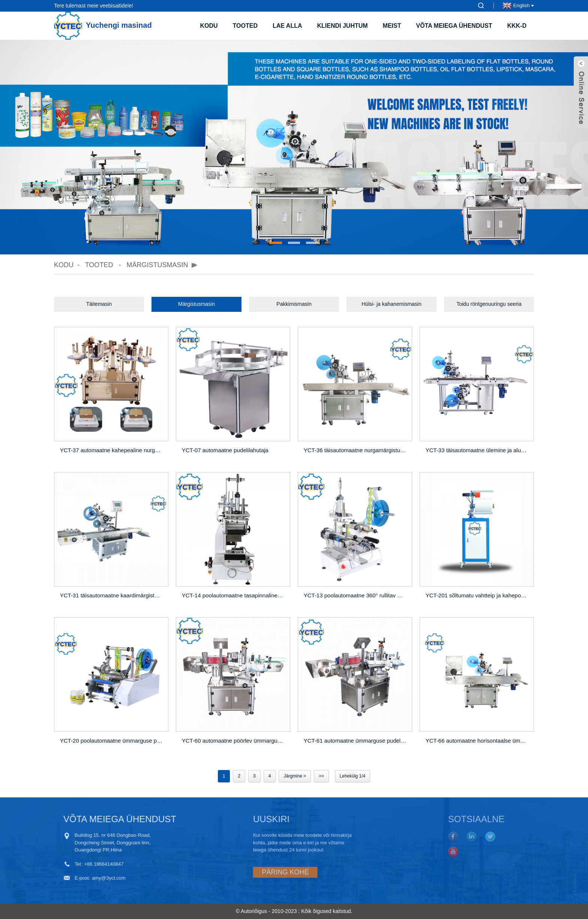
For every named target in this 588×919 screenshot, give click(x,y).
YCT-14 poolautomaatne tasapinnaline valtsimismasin (234, 595)
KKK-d (517, 26)
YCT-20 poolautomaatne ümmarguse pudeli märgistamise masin (112, 741)
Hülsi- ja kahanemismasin (391, 304)
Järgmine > (295, 776)
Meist (392, 26)
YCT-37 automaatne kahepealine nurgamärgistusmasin (112, 450)
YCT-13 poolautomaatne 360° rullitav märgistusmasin (356, 595)
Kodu (209, 26)
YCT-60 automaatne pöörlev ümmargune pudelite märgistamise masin (234, 741)
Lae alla (287, 26)
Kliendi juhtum (342, 26)
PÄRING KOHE (255, 872)
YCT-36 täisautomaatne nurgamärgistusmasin (356, 450)
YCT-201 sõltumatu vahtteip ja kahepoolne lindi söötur (478, 595)
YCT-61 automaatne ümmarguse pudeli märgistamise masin (356, 741)
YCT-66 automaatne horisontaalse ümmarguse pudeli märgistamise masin (478, 741)
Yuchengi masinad (103, 25)
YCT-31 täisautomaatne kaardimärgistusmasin (112, 595)
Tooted (245, 26)
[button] (276, 243)
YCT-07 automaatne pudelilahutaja (225, 450)
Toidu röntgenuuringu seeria (489, 304)
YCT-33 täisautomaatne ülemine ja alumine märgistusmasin (478, 450)
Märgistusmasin (157, 265)
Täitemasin (99, 304)
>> (321, 776)
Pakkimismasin (294, 304)
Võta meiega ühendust (454, 26)
